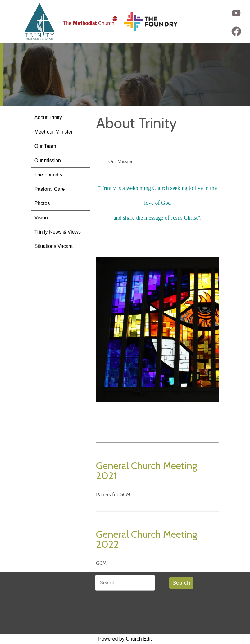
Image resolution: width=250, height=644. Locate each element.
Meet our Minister (54, 132)
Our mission (48, 160)
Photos (42, 203)
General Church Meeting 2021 (147, 470)
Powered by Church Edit (125, 639)
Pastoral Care (50, 189)
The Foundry (49, 175)
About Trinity (48, 118)
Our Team (45, 146)
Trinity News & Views (58, 232)
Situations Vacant (54, 246)
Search (181, 583)
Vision (41, 218)
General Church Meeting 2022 (147, 539)
